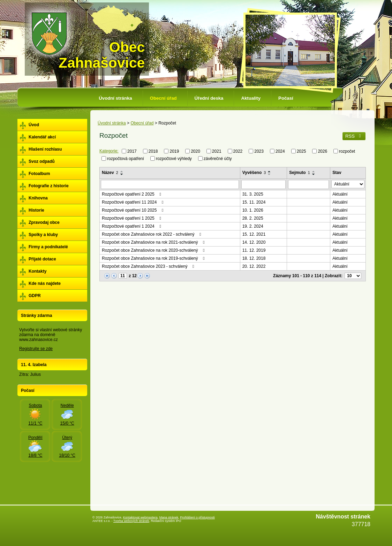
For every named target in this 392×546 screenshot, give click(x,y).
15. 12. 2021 (254, 234)
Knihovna (38, 198)
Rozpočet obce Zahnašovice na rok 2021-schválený (154, 242)
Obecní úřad (163, 98)
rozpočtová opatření (126, 158)
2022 (238, 151)
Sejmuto (299, 173)
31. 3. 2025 (253, 194)
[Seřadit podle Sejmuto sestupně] (314, 174)
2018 (153, 151)
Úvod (34, 125)
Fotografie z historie (49, 186)
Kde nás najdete (45, 283)
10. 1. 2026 (253, 210)
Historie (36, 210)
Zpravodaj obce (44, 222)
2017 (132, 151)
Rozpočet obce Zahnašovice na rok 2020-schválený (154, 250)
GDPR (35, 296)
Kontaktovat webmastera (140, 517)
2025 (301, 151)
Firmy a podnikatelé (48, 247)
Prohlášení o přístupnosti (197, 517)
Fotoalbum (39, 174)
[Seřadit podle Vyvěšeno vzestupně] (270, 172)
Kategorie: (109, 151)
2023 (259, 151)
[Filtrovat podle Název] (170, 184)
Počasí (286, 98)
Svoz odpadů (42, 161)
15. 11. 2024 (254, 202)
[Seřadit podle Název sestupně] (122, 174)
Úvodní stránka (115, 98)
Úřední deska (209, 98)
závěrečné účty (218, 158)
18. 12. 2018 (254, 258)
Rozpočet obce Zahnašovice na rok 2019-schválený (154, 258)
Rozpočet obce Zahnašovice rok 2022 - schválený (152, 234)
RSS (354, 136)
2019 (174, 151)
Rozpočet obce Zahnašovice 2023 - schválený (149, 266)
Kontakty (37, 271)
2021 (217, 151)
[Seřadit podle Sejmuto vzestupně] (314, 172)
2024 (280, 151)
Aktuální (340, 194)
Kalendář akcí (42, 137)
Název (110, 173)
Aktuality (251, 98)
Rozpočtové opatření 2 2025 (132, 194)
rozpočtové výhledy (174, 158)
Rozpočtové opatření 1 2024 (132, 226)
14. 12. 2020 (254, 242)
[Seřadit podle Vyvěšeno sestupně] (270, 174)
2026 (322, 151)
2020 (195, 151)
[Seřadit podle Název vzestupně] (122, 172)
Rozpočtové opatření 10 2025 (134, 210)
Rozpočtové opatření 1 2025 (132, 218)
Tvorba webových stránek (131, 521)
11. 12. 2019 (254, 250)
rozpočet (347, 151)
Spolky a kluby (43, 235)
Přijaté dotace (42, 259)
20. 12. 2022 (254, 266)
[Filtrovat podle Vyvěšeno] (264, 184)
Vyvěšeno (254, 173)
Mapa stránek (169, 517)
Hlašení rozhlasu (45, 149)
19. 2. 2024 (253, 226)
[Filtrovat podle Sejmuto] (308, 184)
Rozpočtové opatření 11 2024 (134, 202)
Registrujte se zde (36, 349)
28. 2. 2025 (253, 218)
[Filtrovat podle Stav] (348, 184)
